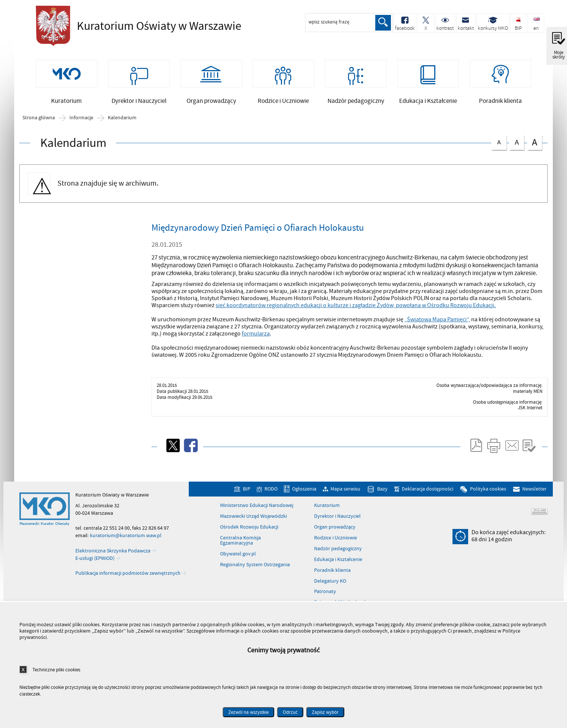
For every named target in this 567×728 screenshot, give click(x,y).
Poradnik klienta (332, 576)
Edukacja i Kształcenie (338, 565)
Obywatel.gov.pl (238, 560)
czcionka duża (535, 147)
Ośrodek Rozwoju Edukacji (249, 533)
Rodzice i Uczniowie (336, 543)
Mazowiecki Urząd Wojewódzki (253, 522)
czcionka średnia (517, 147)
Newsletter (534, 494)
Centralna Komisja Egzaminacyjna (240, 546)
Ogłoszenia (304, 494)
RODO (271, 494)
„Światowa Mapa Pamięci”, (437, 325)
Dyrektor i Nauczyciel (337, 522)
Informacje (81, 123)
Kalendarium (122, 123)
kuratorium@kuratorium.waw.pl (126, 541)
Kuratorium (327, 511)
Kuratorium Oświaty (137, 26)
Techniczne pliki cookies (56, 670)
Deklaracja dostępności (427, 494)
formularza (256, 339)
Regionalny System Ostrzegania (255, 570)
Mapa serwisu (345, 494)
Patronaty (325, 597)
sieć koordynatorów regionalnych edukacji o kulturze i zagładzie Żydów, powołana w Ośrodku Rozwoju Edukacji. (356, 311)
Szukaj (383, 23)
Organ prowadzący (335, 533)
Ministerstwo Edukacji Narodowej (257, 511)
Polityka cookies (488, 494)
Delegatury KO (330, 586)
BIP (247, 494)
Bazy (382, 494)
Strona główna (39, 123)
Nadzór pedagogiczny (338, 554)
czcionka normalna (499, 146)
